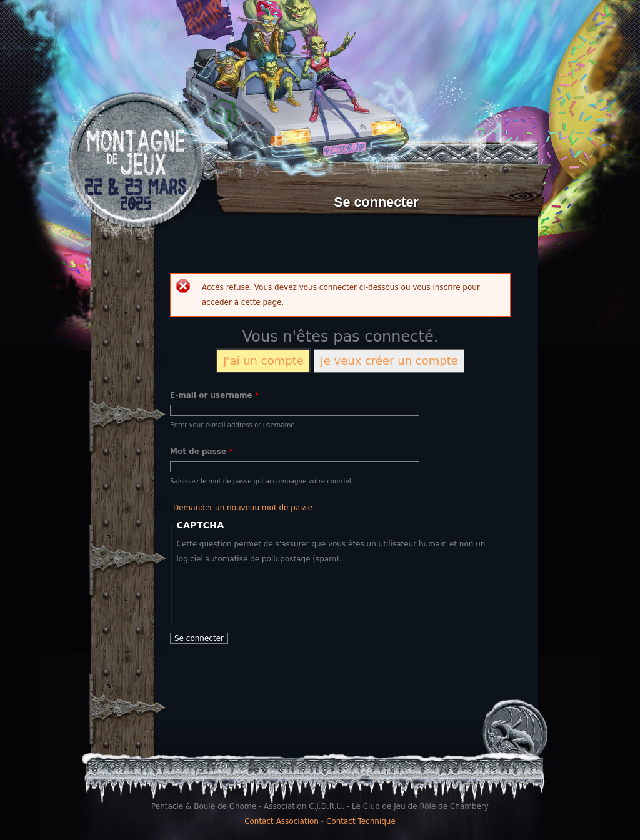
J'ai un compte (263, 361)
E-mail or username (214, 395)
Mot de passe (202, 452)
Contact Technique (361, 821)
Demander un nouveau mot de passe (243, 508)
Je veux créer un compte (389, 361)
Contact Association (282, 821)
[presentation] (272, 591)
